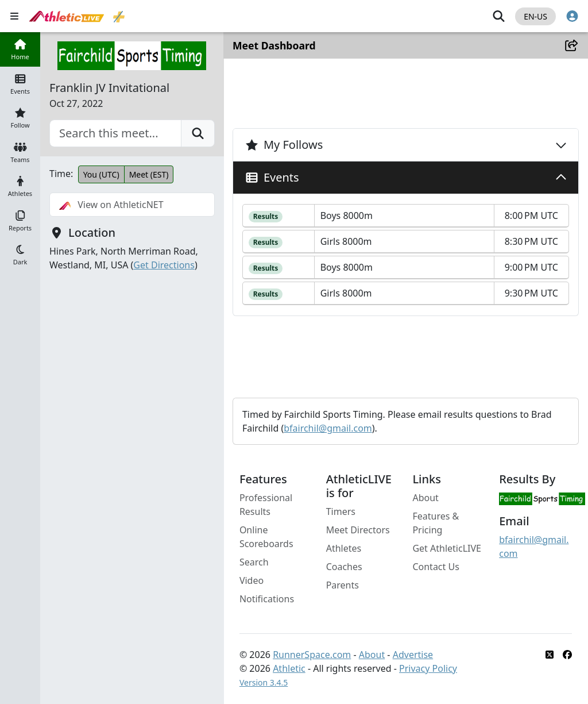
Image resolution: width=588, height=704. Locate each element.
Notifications (267, 599)
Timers (341, 511)
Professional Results (266, 505)
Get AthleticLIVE (447, 548)
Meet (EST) (149, 174)
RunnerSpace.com (312, 655)
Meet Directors (359, 530)
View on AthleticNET (111, 205)
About (426, 498)
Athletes (345, 548)
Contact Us (436, 567)
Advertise (413, 655)
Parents (343, 585)
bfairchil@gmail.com (328, 428)
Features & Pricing (436, 523)
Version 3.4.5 (264, 682)
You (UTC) (101, 174)
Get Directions (164, 265)
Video (252, 580)
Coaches (345, 567)
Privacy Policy (429, 668)
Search (255, 562)
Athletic (290, 668)
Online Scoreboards (267, 537)
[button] (20, 255)
